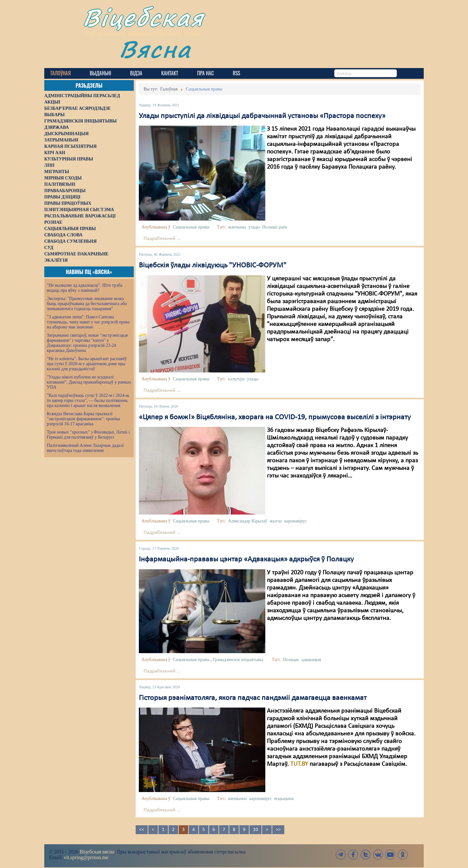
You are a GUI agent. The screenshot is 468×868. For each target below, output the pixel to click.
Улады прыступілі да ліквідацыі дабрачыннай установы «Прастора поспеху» (262, 116)
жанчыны (237, 227)
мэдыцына (284, 799)
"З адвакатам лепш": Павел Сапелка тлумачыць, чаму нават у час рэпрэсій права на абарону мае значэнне (88, 322)
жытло (276, 521)
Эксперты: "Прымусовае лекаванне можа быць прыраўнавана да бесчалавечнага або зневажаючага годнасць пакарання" (87, 304)
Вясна (155, 49)
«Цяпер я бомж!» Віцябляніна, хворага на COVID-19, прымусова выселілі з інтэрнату (275, 417)
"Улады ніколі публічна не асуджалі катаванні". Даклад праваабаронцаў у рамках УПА (89, 382)
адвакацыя (311, 660)
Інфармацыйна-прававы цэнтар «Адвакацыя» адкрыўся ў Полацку (246, 559)
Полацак (291, 660)
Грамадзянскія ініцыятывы (238, 660)
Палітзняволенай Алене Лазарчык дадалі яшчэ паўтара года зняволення (85, 448)
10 (256, 830)
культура (236, 379)
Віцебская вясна (97, 852)
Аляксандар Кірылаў (248, 521)
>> (278, 830)
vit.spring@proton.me (86, 857)
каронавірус (296, 521)
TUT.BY (299, 764)
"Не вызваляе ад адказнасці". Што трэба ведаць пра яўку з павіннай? (85, 288)
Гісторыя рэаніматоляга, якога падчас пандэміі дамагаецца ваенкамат (253, 698)
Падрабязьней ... (162, 239)
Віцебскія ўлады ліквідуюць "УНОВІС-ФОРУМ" (213, 265)
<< (142, 830)
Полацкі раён (275, 227)
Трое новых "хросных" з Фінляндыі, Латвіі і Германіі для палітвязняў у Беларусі (88, 435)
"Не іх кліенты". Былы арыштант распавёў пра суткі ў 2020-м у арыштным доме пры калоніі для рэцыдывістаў (87, 364)
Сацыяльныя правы (191, 227)
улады (254, 227)
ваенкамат (237, 799)
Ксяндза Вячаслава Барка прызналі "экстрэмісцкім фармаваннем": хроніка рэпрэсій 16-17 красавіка (83, 419)
